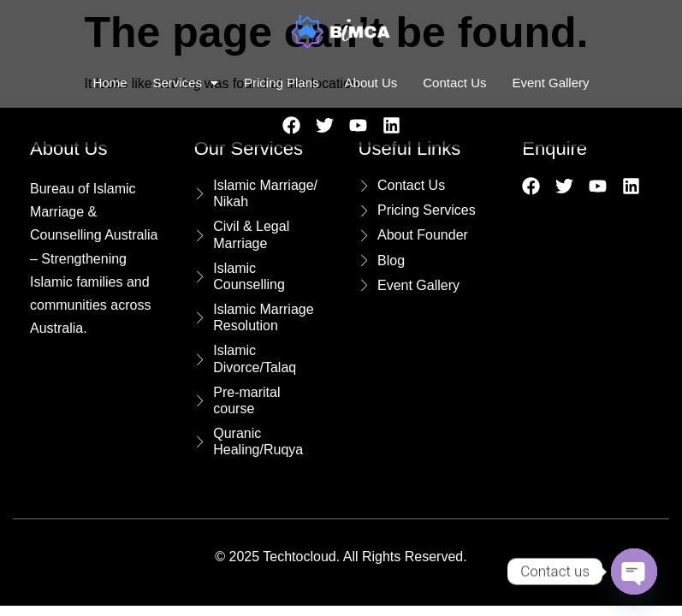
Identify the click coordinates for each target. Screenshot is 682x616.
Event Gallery (550, 83)
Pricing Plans (282, 83)
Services (185, 83)
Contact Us (454, 83)
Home (110, 83)
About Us (371, 83)
